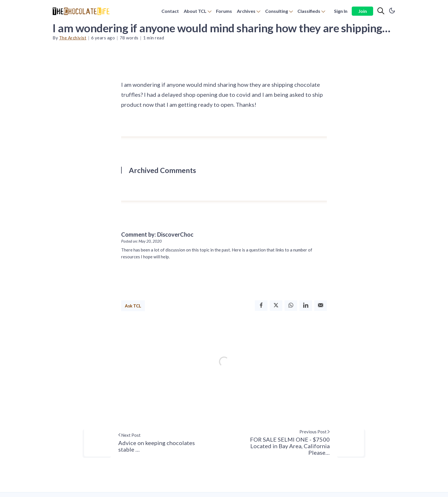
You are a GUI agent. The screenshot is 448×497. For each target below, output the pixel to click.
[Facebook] (261, 306)
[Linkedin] (306, 306)
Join (363, 11)
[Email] (321, 306)
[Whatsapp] (291, 306)
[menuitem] (170, 11)
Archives (246, 11)
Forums (224, 11)
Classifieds (309, 11)
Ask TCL (133, 306)
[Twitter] (276, 306)
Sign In (341, 11)
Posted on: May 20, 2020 (141, 241)
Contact (170, 11)
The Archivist (73, 38)
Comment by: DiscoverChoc (157, 234)
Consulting (277, 11)
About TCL (195, 11)
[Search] (381, 11)
